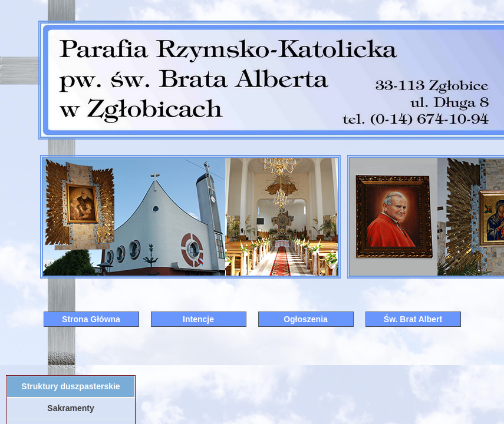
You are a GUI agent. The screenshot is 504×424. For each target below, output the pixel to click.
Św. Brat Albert (413, 319)
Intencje (198, 319)
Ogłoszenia (306, 319)
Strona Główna (91, 319)
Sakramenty (70, 408)
